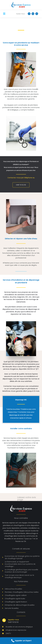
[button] (4, 14)
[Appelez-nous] (4, 620)
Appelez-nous (13, 620)
